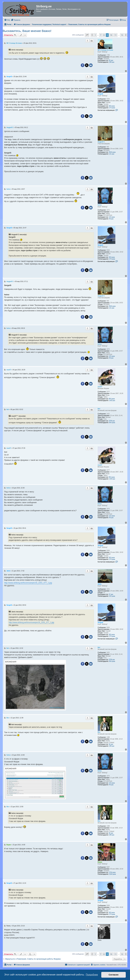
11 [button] (116, 35)
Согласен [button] (114, 975)
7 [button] (101, 35)
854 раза (112, 399)
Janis (100, 584)
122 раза (112, 217)
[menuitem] (7, 20)
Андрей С (101, 142)
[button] (87, 35)
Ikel (99, 409)
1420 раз (112, 400)
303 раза (112, 106)
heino (100, 205)
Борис (100, 862)
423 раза (112, 596)
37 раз (111, 594)
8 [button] (104, 35)
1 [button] (95, 35)
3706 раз (112, 421)
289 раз (112, 62)
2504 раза (112, 152)
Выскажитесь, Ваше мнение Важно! (27, 31)
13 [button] (122, 35)
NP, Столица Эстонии (105, 50)
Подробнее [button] (92, 975)
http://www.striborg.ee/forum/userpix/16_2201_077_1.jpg (28, 583)
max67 (100, 387)
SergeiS (100, 94)
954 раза (112, 423)
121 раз (112, 154)
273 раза (112, 108)
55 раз (111, 60)
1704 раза (112, 872)
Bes (99, 732)
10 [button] (111, 35)
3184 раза (112, 874)
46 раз (111, 219)
